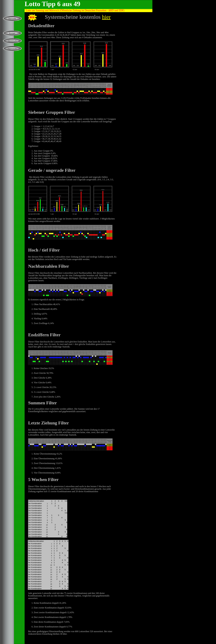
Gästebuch (12, 41)
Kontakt (12, 33)
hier (106, 17)
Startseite (12, 19)
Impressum (12, 49)
